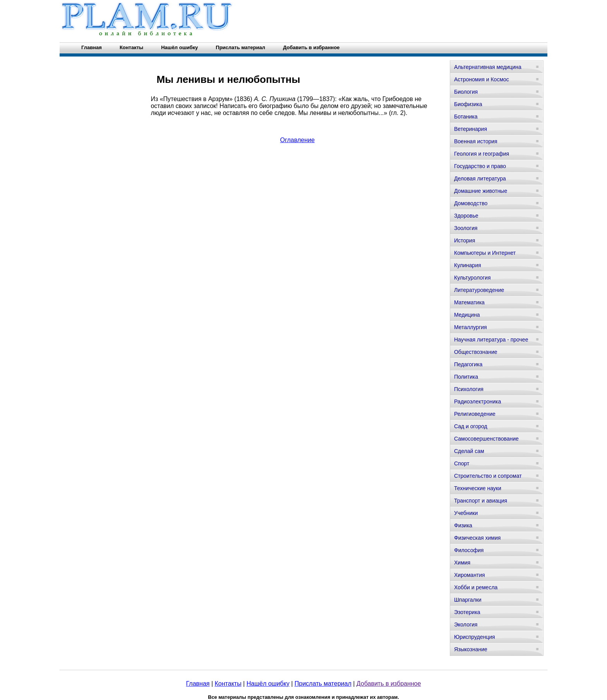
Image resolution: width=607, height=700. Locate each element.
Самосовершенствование (486, 439)
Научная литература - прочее (491, 340)
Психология (469, 389)
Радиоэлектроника (478, 401)
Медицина (467, 315)
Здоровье (466, 216)
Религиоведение (475, 414)
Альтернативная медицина (488, 67)
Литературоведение (479, 290)
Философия (469, 550)
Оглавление (297, 140)
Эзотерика (467, 612)
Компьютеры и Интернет (485, 253)
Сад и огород (471, 426)
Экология (466, 625)
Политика (466, 377)
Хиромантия (470, 575)
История (465, 240)
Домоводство (471, 203)
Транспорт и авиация (481, 501)
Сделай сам (469, 451)
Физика (463, 525)
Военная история (476, 141)
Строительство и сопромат (488, 476)
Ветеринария (471, 129)
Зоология (466, 228)
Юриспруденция (475, 637)
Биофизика (468, 104)
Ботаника (466, 117)
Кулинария (468, 265)
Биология (466, 92)
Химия (462, 563)
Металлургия (471, 327)
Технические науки (478, 488)
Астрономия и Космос (482, 79)
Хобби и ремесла (476, 587)
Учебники (466, 513)
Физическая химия (477, 538)
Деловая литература (480, 178)
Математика (469, 302)
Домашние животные (481, 191)
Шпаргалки (468, 600)
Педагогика (468, 364)
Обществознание (476, 352)
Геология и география (482, 154)
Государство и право (480, 166)
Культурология (472, 278)
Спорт (462, 463)
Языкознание (471, 649)
